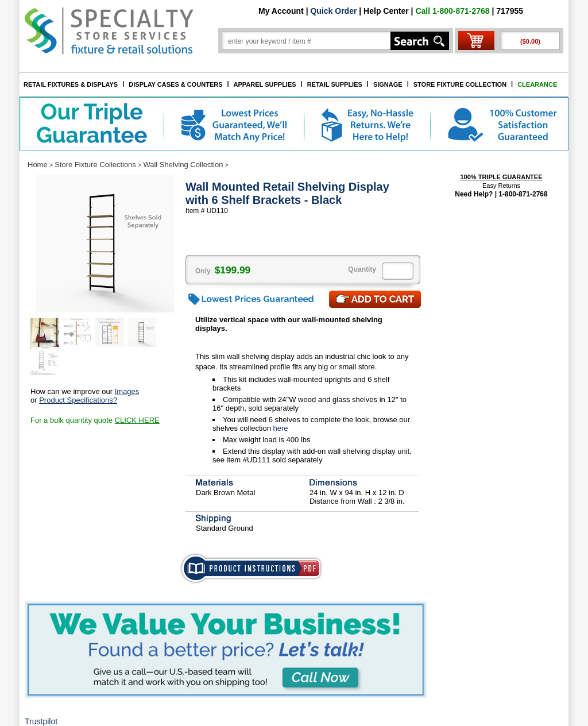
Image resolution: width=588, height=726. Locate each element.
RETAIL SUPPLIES (335, 84)
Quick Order (333, 11)
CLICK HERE (137, 420)
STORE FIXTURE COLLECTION (460, 84)
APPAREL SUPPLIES (265, 84)
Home (38, 165)
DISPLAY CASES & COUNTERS (175, 84)
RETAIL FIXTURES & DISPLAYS (71, 84)
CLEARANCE (537, 84)
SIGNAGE (388, 84)
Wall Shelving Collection (183, 165)
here (280, 428)
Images (127, 391)
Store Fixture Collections (95, 165)
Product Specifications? (78, 400)
